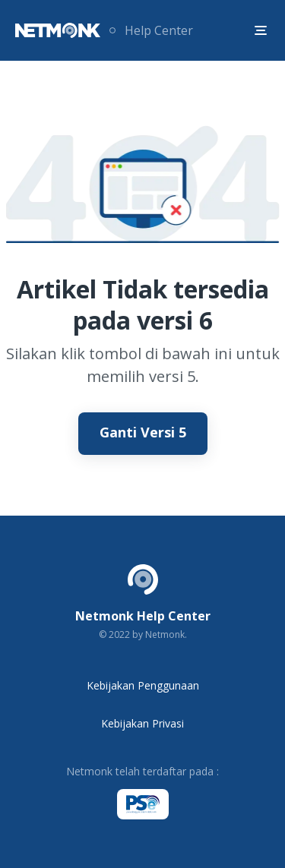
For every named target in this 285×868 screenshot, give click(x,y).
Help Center (159, 30)
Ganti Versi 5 (143, 432)
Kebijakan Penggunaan (143, 685)
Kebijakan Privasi (142, 723)
